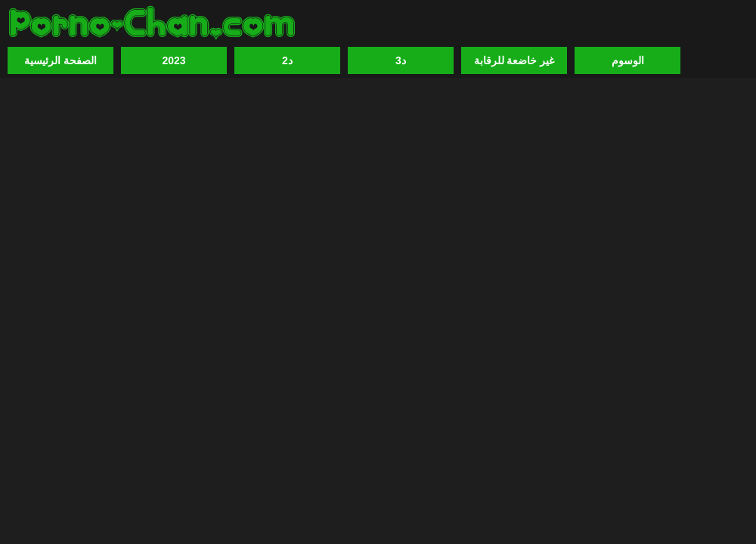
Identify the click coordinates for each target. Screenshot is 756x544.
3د (401, 60)
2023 (174, 60)
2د (287, 60)
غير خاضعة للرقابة (514, 60)
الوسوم (628, 60)
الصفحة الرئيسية (60, 60)
